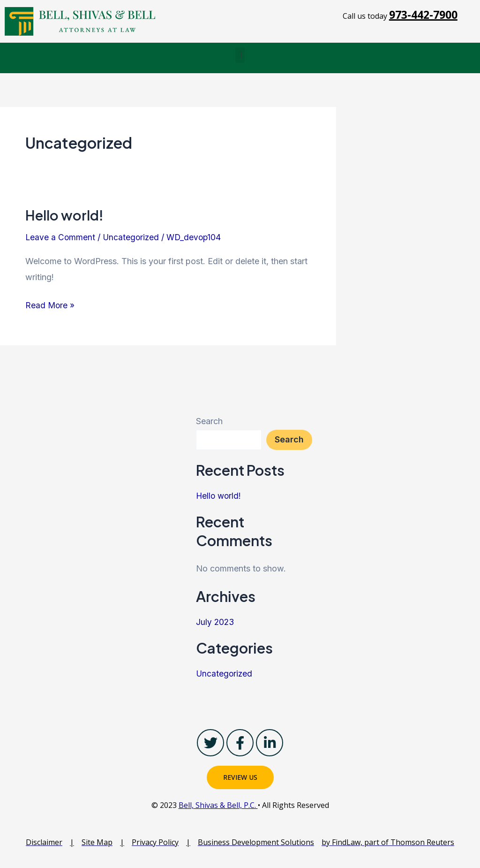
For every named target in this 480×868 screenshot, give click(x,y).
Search (209, 421)
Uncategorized (132, 237)
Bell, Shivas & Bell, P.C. (218, 805)
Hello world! (66, 215)
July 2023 (216, 622)
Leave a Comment (61, 237)
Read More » (50, 304)
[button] (240, 55)
